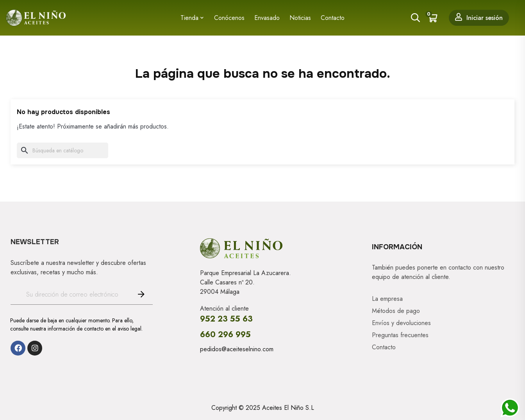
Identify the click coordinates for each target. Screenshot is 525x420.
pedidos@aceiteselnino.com (237, 349)
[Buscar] (62, 150)
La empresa (387, 298)
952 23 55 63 (226, 319)
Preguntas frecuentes (400, 335)
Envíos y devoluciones (401, 323)
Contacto (384, 347)
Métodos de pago (396, 311)
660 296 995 (225, 335)
